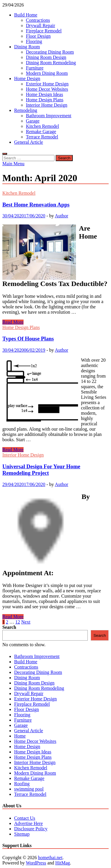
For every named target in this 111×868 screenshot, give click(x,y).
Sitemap (22, 834)
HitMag (63, 863)
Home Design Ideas (44, 94)
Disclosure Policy (31, 829)
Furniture (35, 68)
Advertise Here (28, 823)
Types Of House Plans (28, 339)
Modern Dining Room (47, 73)
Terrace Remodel (42, 137)
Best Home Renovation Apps (36, 205)
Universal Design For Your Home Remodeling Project (41, 470)
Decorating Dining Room (50, 52)
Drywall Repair (40, 25)
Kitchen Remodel (42, 126)
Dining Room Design (46, 57)
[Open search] (5, 154)
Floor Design (38, 36)
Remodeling (26, 110)
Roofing (22, 784)
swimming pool (29, 789)
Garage (33, 121)
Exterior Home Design (47, 84)
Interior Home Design (47, 105)
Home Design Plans (45, 100)
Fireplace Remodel (44, 31)
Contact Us (25, 818)
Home (20, 736)
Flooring (34, 41)
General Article (29, 142)
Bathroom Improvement (49, 116)
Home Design (27, 78)
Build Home (26, 15)
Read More (13, 322)
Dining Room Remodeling (51, 63)
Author (61, 216)
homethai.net (50, 858)
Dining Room (27, 47)
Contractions (38, 20)
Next (26, 622)
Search (9, 627)
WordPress (36, 863)
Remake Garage (41, 132)
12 (18, 622)
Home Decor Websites (47, 89)
